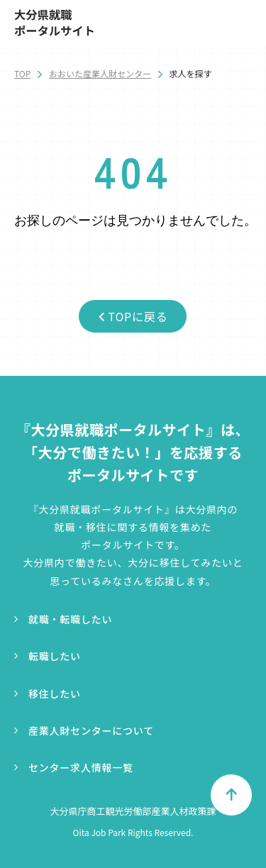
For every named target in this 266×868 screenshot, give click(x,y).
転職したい (55, 656)
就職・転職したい (70, 619)
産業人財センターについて (91, 730)
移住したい (55, 694)
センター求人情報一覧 (81, 767)
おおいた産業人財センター (100, 73)
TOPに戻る (133, 316)
